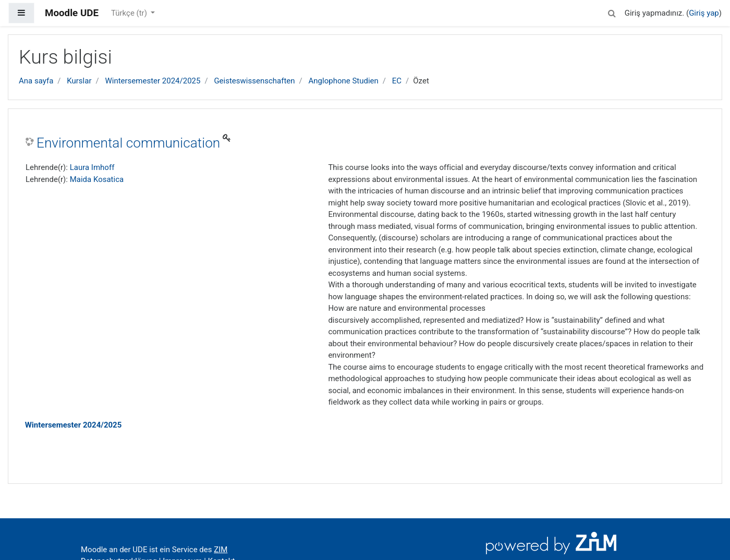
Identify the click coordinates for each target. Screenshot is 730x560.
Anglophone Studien (344, 81)
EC (397, 81)
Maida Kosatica (97, 179)
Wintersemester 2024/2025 (153, 81)
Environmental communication (128, 143)
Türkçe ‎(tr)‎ (130, 13)
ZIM (221, 550)
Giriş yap (704, 13)
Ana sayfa (36, 81)
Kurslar (79, 81)
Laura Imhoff (92, 167)
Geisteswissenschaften (254, 81)
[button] (612, 12)
